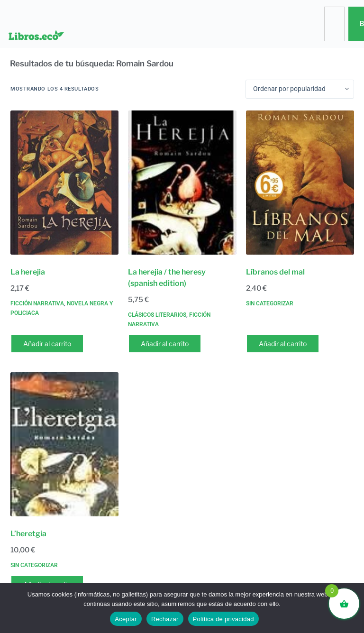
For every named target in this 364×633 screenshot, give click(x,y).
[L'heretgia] (64, 445)
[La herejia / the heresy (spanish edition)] (182, 183)
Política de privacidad (223, 619)
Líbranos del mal (275, 272)
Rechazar (165, 619)
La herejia (28, 272)
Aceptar (126, 619)
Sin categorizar (270, 303)
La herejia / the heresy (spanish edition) (167, 278)
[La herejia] (64, 183)
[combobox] (334, 24)
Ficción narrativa (37, 303)
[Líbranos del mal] (300, 183)
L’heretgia (28, 534)
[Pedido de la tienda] (300, 89)
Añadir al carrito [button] (47, 344)
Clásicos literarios (157, 315)
